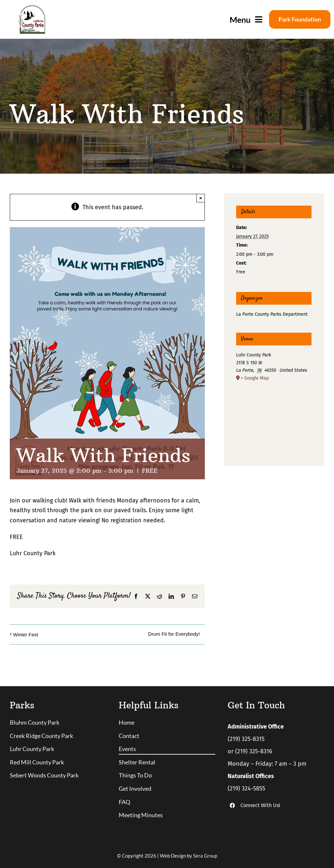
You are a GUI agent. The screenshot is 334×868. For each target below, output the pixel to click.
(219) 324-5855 (246, 788)
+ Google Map (255, 378)
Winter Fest (26, 635)
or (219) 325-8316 (250, 751)
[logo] (31, 8)
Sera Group (205, 856)
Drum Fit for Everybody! (174, 634)
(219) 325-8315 (246, 739)
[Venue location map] (274, 417)
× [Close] (201, 198)
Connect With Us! (260, 805)
